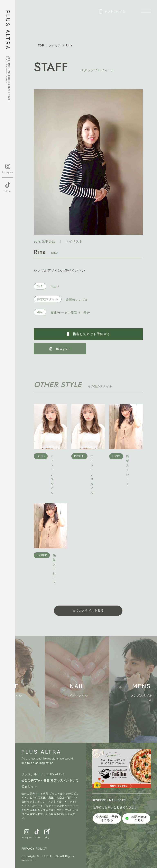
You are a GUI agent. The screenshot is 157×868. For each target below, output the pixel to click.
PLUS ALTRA (8, 30)
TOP (41, 45)
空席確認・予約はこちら (107, 818)
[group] (81, 690)
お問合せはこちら (136, 818)
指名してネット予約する (88, 334)
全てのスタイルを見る (88, 610)
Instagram (60, 349)
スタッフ (55, 45)
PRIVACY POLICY (34, 849)
